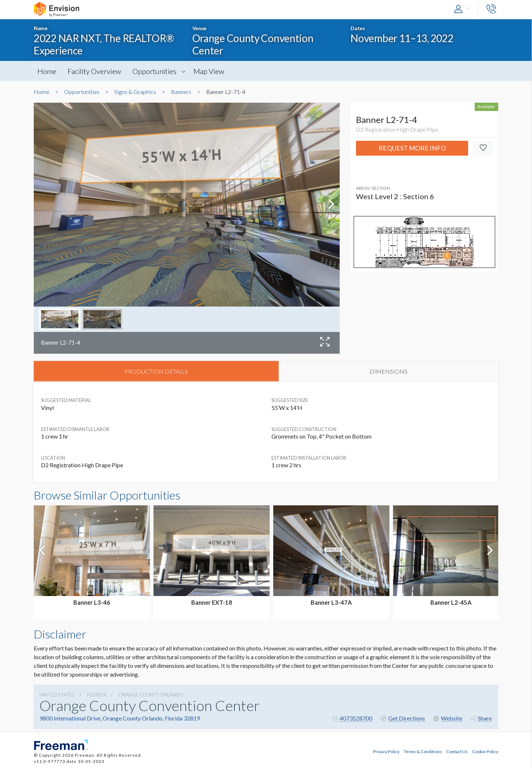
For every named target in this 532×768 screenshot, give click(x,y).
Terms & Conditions (423, 751)
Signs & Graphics (135, 92)
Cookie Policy (485, 751)
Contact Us (457, 751)
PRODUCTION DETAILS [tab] (156, 371)
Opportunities (156, 71)
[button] (463, 9)
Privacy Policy (386, 751)
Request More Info (412, 148)
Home (47, 71)
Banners (181, 92)
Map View (211, 71)
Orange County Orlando (151, 695)
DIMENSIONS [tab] (388, 371)
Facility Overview (95, 71)
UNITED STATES (57, 695)
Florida (97, 695)
